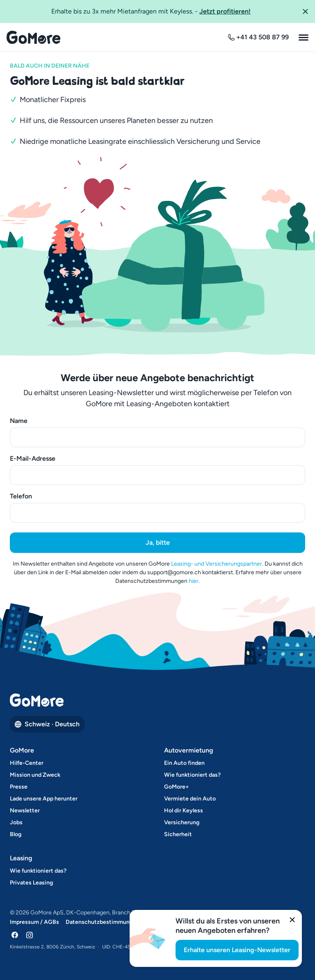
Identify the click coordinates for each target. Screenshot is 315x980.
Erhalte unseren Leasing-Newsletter (237, 950)
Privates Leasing (31, 883)
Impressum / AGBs (34, 922)
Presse (19, 787)
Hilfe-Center (27, 763)
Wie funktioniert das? (192, 775)
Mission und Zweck (35, 775)
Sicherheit (178, 834)
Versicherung (182, 822)
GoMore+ (177, 787)
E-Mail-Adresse (33, 458)
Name (19, 421)
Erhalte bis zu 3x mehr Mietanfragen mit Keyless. (151, 11)
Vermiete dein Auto (190, 799)
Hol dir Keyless (184, 811)
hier (194, 581)
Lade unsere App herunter (44, 799)
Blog (16, 834)
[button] (305, 11)
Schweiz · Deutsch (47, 724)
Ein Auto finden (184, 763)
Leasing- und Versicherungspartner (217, 564)
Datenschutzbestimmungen (103, 922)
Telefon (21, 496)
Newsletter (25, 811)
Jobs (16, 822)
